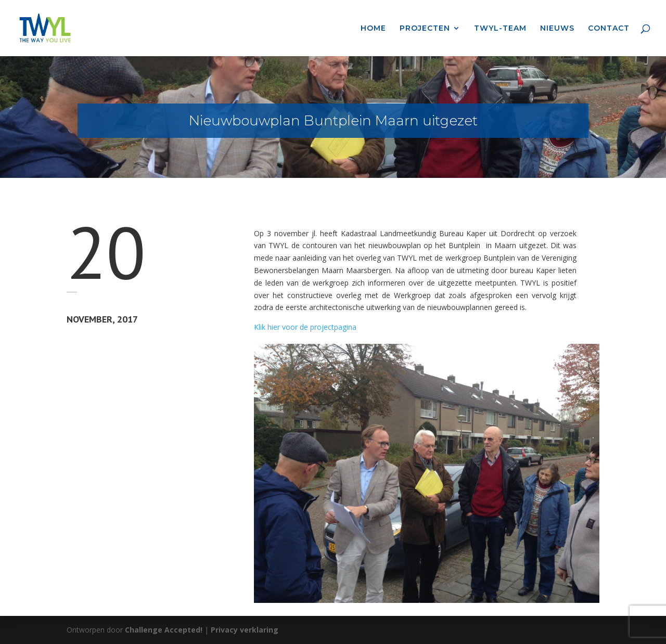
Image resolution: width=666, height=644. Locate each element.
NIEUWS (557, 29)
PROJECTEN (425, 29)
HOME (373, 29)
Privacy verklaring (245, 630)
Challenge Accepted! (164, 630)
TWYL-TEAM (500, 29)
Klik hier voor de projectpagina (305, 327)
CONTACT (609, 29)
